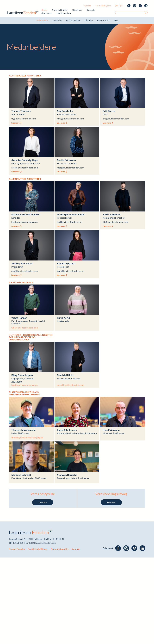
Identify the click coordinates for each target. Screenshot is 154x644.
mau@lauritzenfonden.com (71, 385)
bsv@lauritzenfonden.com (25, 385)
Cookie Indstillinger (38, 549)
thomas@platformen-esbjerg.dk (27, 437)
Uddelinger (77, 10)
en (122, 6)
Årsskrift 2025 (103, 20)
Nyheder (87, 6)
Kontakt (76, 549)
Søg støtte (91, 10)
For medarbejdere (103, 6)
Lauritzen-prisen (64, 13)
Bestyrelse (57, 20)
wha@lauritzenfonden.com (25, 328)
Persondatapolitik (60, 549)
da (117, 6)
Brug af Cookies (17, 549)
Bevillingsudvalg (73, 20)
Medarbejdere (42, 20)
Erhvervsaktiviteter (60, 10)
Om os (44, 10)
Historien (89, 20)
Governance (47, 13)
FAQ (116, 20)
